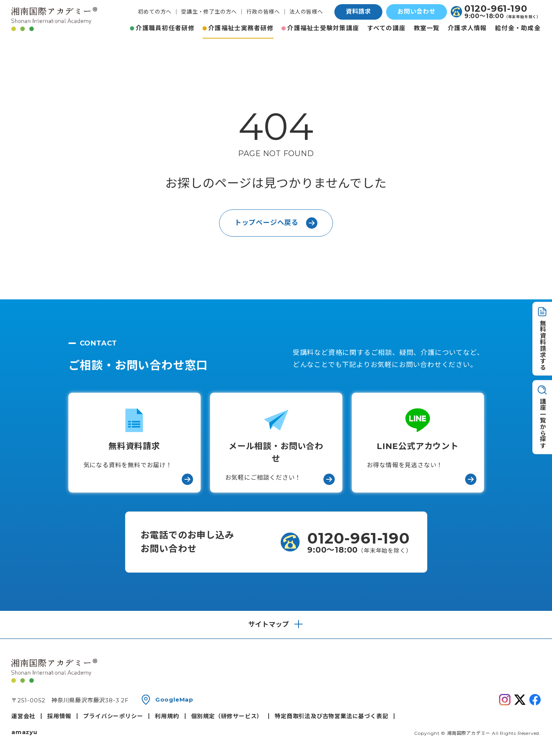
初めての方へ (155, 12)
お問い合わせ (417, 12)
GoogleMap (174, 699)
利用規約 (167, 716)
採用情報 (59, 716)
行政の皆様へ (263, 12)
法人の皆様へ (306, 12)
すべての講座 (387, 28)
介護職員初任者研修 (165, 28)
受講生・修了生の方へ (209, 12)
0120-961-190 (496, 9)
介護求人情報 (467, 28)
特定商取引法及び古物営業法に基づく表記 (331, 716)
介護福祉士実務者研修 (241, 28)
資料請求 (358, 12)
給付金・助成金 (518, 28)
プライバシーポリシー (113, 716)
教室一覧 (427, 28)
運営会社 (23, 716)
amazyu (24, 732)
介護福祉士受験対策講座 (323, 28)
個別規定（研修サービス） (227, 716)
